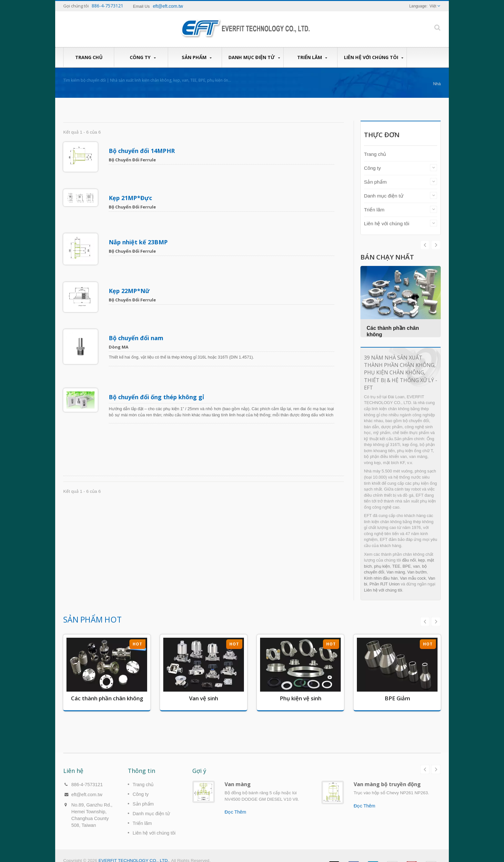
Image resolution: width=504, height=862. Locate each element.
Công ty (143, 57)
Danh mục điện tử (254, 57)
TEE (396, 566)
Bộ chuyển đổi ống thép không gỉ (157, 359)
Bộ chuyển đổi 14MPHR (142, 151)
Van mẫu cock (413, 578)
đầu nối (409, 560)
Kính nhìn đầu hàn (381, 578)
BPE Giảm (397, 698)
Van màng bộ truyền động (387, 775)
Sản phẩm (197, 57)
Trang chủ (89, 57)
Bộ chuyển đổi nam (136, 308)
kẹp (422, 560)
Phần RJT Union (385, 584)
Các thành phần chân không (107, 698)
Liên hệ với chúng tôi (374, 57)
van (416, 566)
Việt (433, 6)
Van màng (396, 572)
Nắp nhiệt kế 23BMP (139, 227)
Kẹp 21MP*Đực (131, 190)
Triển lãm (312, 57)
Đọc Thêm (235, 802)
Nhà (437, 84)
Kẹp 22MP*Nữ (130, 268)
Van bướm (417, 572)
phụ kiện (382, 566)
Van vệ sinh (204, 698)
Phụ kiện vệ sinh (301, 698)
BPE (407, 566)
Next (425, 245)
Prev (436, 245)
